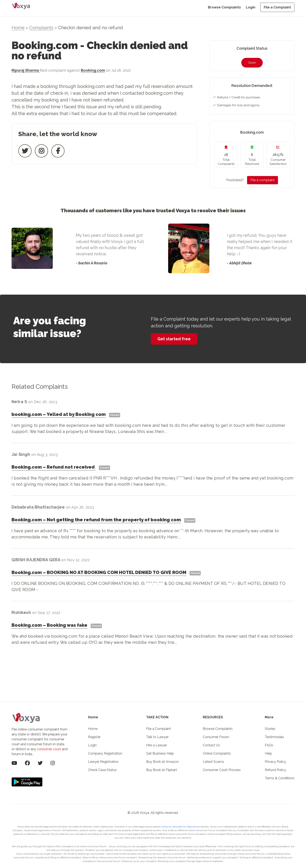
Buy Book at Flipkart (162, 770)
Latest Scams (213, 762)
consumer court (49, 749)
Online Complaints (217, 753)
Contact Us (211, 745)
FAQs (269, 745)
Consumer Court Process (222, 770)
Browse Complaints (224, 7)
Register (94, 737)
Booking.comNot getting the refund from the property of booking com (96, 520)
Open (252, 63)
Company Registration (105, 753)
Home (18, 28)
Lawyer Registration (103, 762)
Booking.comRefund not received (54, 467)
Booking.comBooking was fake (49, 625)
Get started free (174, 339)
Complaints (41, 28)
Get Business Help (160, 753)
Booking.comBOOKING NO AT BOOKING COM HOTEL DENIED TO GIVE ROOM (99, 572)
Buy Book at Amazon (162, 762)
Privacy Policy (275, 762)
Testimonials (274, 737)
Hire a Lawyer (157, 745)
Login (251, 7)
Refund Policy (275, 770)
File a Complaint (277, 7)
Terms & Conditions (280, 778)
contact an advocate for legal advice (181, 827)
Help (268, 753)
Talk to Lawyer (157, 737)
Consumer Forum (216, 737)
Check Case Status (102, 770)
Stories (270, 729)
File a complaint (263, 180)
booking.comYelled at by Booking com (59, 414)
